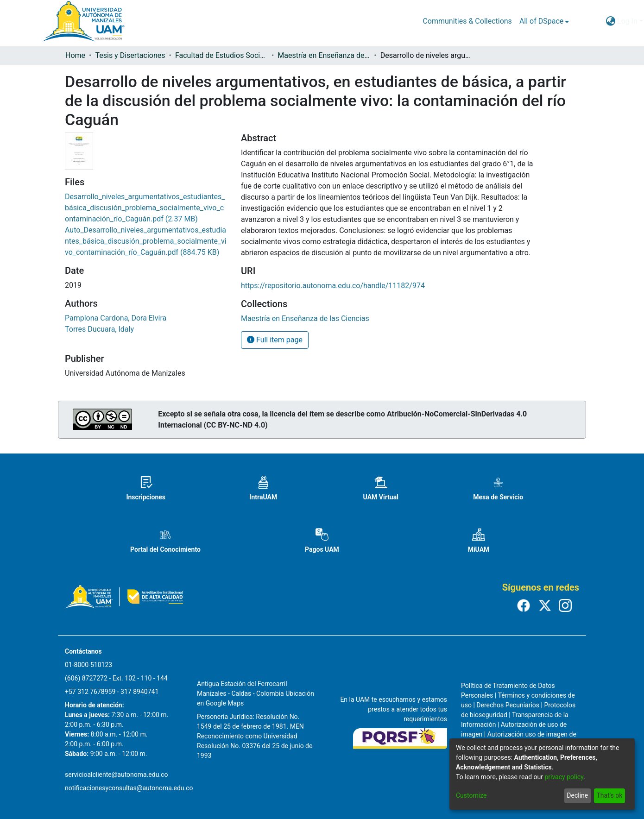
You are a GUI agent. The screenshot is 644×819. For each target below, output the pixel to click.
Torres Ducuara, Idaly (99, 329)
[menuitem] (544, 21)
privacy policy (564, 777)
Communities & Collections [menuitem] (467, 21)
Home (75, 55)
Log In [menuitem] (627, 21)
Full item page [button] (275, 340)
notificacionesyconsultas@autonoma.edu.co (129, 788)
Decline (577, 795)
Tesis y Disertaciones (130, 55)
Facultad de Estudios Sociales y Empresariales (221, 55)
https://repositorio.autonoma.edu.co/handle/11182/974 (333, 286)
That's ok (609, 795)
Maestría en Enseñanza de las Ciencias (324, 55)
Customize (471, 795)
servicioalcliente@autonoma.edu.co (116, 775)
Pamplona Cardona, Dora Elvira (116, 318)
